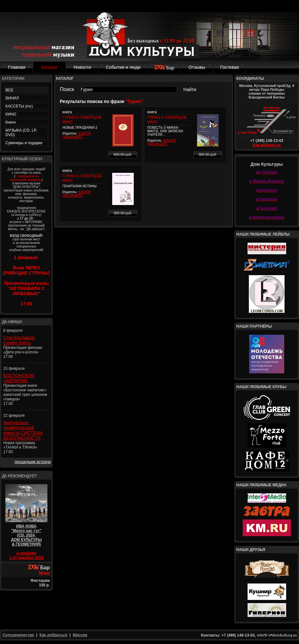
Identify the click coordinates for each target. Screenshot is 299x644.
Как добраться (267, 145)
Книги (10, 122)
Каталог (50, 67)
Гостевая (230, 67)
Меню (44, 573)
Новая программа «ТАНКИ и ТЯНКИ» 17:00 (20, 447)
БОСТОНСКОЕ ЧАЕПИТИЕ (19, 378)
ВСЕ (9, 90)
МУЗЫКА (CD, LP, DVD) (21, 133)
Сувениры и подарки (24, 143)
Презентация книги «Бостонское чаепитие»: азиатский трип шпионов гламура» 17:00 (25, 395)
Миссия (80, 635)
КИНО (11, 114)
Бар (164, 68)
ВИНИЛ (12, 98)
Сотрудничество (18, 635)
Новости (82, 67)
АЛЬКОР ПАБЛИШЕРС (77, 135)
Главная (17, 67)
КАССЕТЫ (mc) (19, 106)
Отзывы (197, 67)
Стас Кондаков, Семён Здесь (19, 340)
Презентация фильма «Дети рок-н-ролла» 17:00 (23, 352)
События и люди (123, 67)
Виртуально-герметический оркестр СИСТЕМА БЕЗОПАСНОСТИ (23, 430)
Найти (190, 89)
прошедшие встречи (33, 462)
